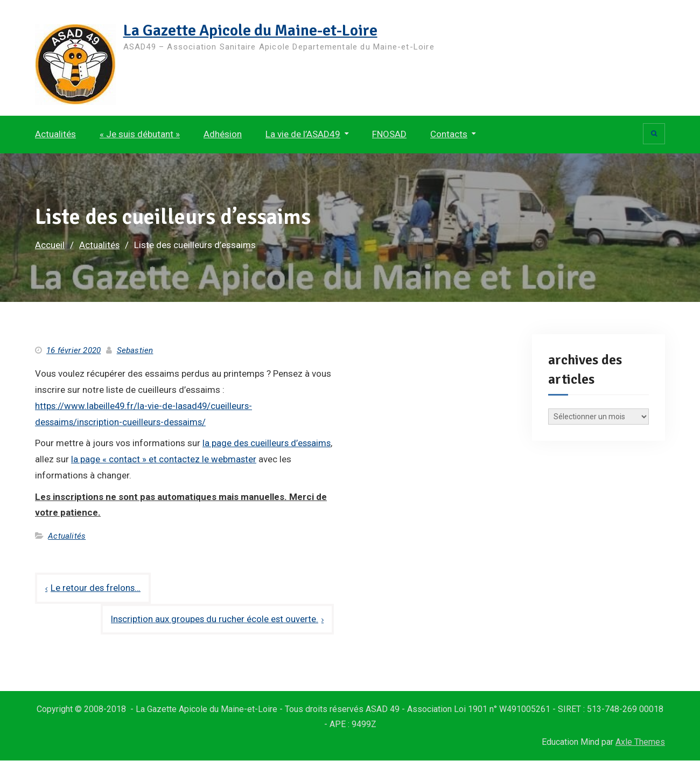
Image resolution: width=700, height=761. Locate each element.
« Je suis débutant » (140, 134)
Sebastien (135, 350)
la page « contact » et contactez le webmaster (209, 459)
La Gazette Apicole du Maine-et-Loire (253, 30)
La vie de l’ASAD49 (303, 134)
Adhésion (223, 134)
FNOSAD (389, 134)
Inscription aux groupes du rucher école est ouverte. (213, 619)
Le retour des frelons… (96, 588)
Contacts (449, 134)
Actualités (55, 134)
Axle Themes (640, 742)
